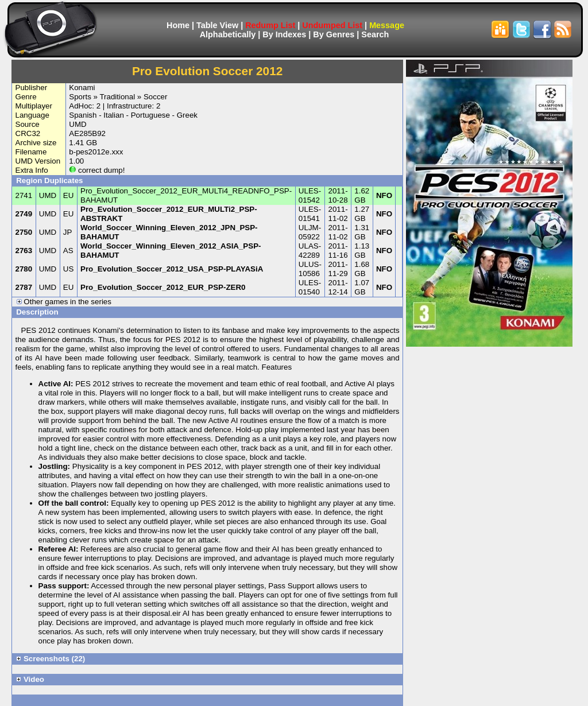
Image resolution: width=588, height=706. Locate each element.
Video (30, 679)
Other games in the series (64, 302)
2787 (24, 287)
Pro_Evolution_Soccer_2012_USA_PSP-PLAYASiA (172, 269)
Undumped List (332, 25)
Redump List (270, 25)
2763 (24, 251)
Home (178, 25)
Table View (217, 25)
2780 (24, 269)
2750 (24, 232)
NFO (384, 195)
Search (375, 34)
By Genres (334, 34)
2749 (24, 214)
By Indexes (284, 34)
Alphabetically (228, 34)
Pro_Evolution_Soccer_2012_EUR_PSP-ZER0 (163, 287)
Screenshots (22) (51, 659)
